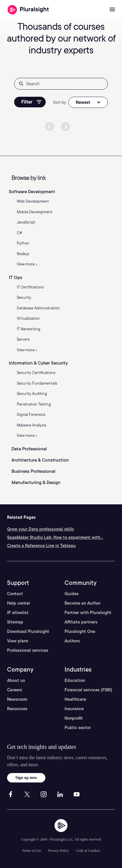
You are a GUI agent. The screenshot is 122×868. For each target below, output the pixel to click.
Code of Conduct (88, 851)
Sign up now (26, 778)
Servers (23, 339)
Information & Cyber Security (38, 363)
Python (23, 243)
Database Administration (38, 308)
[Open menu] (112, 10)
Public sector (78, 728)
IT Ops (15, 278)
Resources (17, 709)
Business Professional (33, 471)
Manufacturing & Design (36, 483)
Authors (72, 641)
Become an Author (83, 603)
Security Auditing (32, 394)
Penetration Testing (34, 404)
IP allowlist (18, 613)
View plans (18, 641)
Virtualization (28, 318)
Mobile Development (35, 212)
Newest (83, 102)
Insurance (74, 709)
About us (16, 680)
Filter (31, 102)
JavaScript (26, 222)
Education (75, 680)
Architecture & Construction (40, 460)
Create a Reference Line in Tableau (41, 546)
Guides (72, 594)
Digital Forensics (31, 415)
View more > (27, 264)
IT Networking (29, 329)
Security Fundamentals (37, 383)
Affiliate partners (81, 622)
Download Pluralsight (28, 631)
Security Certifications (36, 373)
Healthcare (75, 699)
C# (19, 233)
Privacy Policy (58, 851)
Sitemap (15, 622)
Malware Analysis (32, 425)
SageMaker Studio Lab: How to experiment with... (55, 537)
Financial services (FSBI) (88, 690)
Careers (15, 690)
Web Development (33, 201)
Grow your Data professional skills (41, 529)
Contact (15, 594)
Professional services (28, 650)
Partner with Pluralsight (88, 613)
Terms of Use (32, 851)
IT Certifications (30, 287)
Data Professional (29, 449)
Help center (19, 603)
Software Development (32, 192)
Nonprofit (74, 718)
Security (24, 297)
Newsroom (17, 699)
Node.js (23, 254)
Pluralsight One (80, 631)
